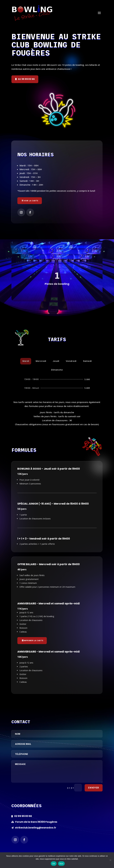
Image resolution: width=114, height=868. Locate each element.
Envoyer (94, 788)
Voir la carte (31, 201)
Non (61, 864)
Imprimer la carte (34, 641)
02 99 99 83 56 (26, 79)
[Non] (110, 860)
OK (54, 864)
